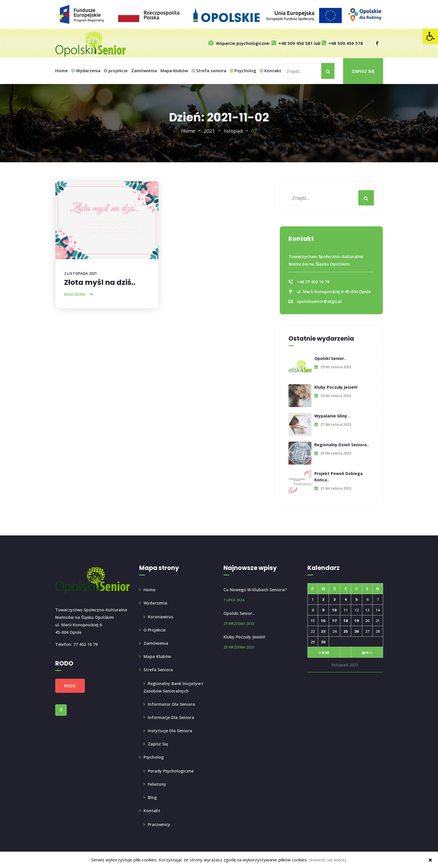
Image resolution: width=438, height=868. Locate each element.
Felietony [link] (157, 784)
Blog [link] (152, 797)
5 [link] (357, 599)
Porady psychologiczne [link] (171, 771)
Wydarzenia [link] (86, 70)
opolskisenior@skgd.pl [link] (319, 301)
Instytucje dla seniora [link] (170, 731)
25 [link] (346, 631)
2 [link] (323, 599)
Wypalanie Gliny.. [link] (332, 416)
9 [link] (323, 610)
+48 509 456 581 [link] (292, 43)
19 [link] (357, 621)
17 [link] (334, 621)
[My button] (328, 71)
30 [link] (323, 642)
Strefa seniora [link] (209, 70)
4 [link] (346, 599)
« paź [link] (324, 652)
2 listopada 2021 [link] (81, 273)
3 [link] (334, 599)
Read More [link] (75, 294)
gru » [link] (367, 652)
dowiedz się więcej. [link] (328, 860)
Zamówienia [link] (144, 70)
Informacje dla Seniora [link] (171, 717)
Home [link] (62, 70)
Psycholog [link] (243, 70)
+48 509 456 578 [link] (342, 43)
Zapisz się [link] (363, 71)
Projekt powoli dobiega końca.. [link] (338, 477)
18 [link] (346, 621)
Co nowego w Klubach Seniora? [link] (255, 590)
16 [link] (323, 621)
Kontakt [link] (270, 70)
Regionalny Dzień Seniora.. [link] (342, 445)
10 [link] (334, 610)
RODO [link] (70, 686)
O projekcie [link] (116, 70)
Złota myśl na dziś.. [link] (100, 282)
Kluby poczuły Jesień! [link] (336, 387)
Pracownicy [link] (159, 824)
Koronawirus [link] (160, 617)
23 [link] (323, 631)
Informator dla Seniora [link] (171, 704)
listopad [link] (233, 131)
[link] (431, 36)
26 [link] (357, 631)
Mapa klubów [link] (174, 70)
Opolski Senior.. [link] (330, 358)
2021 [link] (209, 131)
